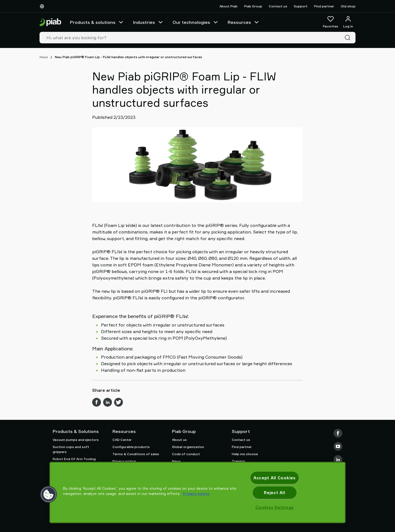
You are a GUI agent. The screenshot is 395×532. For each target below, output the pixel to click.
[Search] (349, 38)
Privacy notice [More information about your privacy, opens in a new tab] (196, 494)
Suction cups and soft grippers (71, 449)
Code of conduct (186, 454)
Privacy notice (124, 461)
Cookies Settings (275, 507)
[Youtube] (338, 446)
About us (179, 440)
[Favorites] (331, 22)
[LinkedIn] (338, 460)
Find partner (324, 6)
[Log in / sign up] (348, 22)
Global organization (188, 447)
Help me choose (245, 454)
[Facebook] (338, 433)
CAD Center (122, 440)
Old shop (348, 6)
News (44, 57)
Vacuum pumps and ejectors (76, 440)
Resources (244, 22)
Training (238, 461)
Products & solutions (97, 22)
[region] (198, 492)
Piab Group (253, 6)
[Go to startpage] (50, 22)
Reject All (274, 493)
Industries (148, 22)
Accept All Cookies (275, 478)
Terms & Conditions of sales (136, 454)
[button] (49, 494)
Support (301, 6)
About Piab (228, 6)
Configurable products (131, 447)
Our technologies (196, 22)
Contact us (278, 6)
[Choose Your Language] (43, 6)
